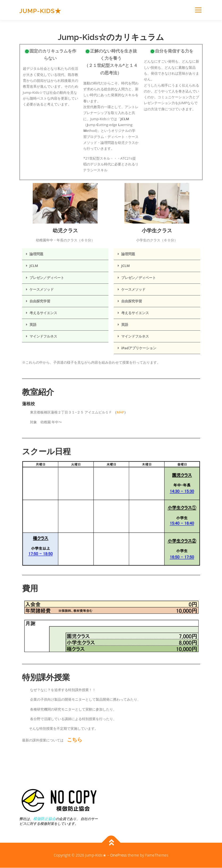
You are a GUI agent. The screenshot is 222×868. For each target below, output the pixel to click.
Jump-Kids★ (40, 11)
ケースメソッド (42, 289)
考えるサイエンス (43, 313)
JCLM (34, 266)
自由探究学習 (40, 301)
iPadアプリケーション (139, 348)
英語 (33, 325)
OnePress (118, 855)
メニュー (198, 10)
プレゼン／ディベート (47, 278)
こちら (75, 739)
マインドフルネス (43, 336)
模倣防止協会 (44, 819)
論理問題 (36, 254)
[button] (65, 254)
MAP (120, 412)
